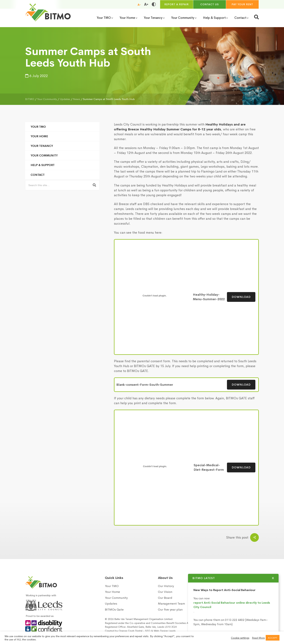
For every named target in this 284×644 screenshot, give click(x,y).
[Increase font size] (146, 4)
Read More (258, 638)
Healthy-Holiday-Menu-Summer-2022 (209, 297)
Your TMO (38, 127)
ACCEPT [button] (273, 638)
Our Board (165, 598)
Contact (38, 175)
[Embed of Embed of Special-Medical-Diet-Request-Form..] (155, 466)
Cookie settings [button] (240, 638)
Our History (166, 586)
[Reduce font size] (139, 5)
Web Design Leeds (165, 631)
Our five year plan (170, 610)
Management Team (171, 604)
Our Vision (165, 592)
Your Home (39, 136)
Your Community (44, 155)
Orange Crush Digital (130, 631)
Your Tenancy (42, 146)
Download (241, 297)
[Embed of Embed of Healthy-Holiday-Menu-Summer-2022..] (155, 296)
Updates (111, 604)
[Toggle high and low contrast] (154, 4)
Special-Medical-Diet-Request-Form (209, 468)
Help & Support (43, 165)
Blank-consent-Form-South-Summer (145, 385)
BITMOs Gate (114, 610)
